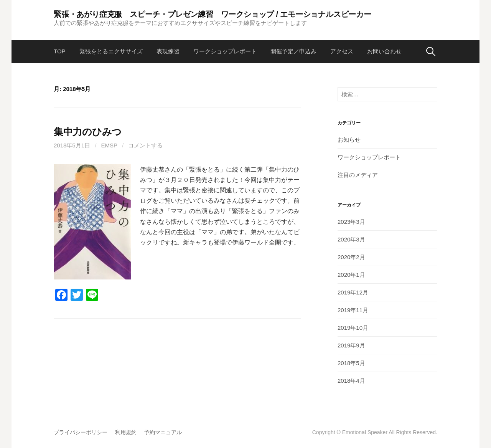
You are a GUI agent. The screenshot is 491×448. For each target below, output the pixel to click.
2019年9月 (351, 345)
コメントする (145, 145)
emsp (109, 145)
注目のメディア (358, 175)
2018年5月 (351, 363)
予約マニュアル (163, 432)
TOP (60, 51)
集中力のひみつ (88, 132)
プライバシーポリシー (81, 432)
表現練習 (168, 51)
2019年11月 (353, 310)
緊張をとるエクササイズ (111, 51)
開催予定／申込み (293, 51)
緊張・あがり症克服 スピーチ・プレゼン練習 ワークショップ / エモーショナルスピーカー (213, 14)
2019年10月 (353, 328)
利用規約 (126, 432)
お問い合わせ (384, 51)
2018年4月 (351, 381)
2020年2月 (351, 257)
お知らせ (349, 140)
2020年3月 (351, 239)
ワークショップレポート (225, 51)
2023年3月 (351, 222)
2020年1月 (351, 275)
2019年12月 (353, 292)
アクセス (342, 51)
